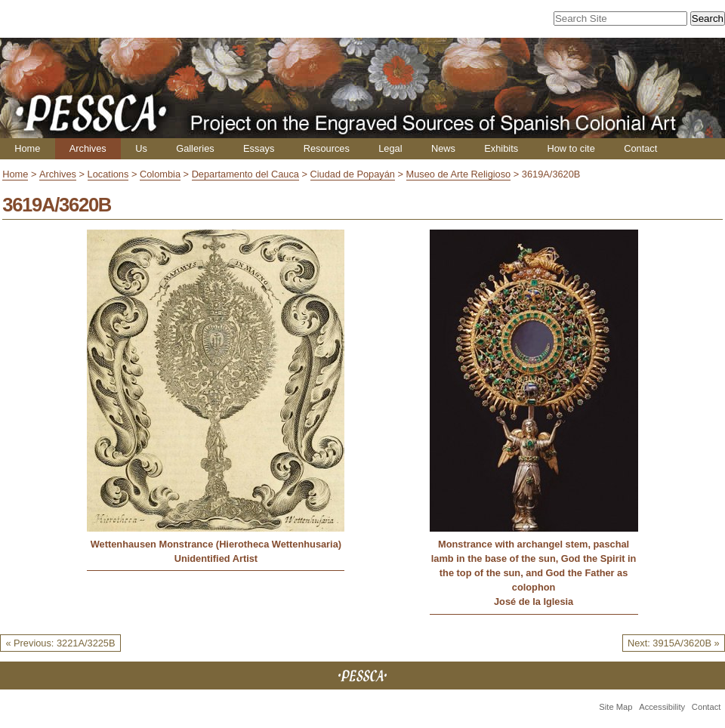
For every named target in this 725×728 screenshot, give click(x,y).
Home (27, 148)
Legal (390, 148)
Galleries (195, 148)
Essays (259, 148)
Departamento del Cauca (245, 174)
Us (141, 148)
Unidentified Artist (216, 558)
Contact (640, 148)
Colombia (160, 174)
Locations (108, 174)
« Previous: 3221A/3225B (60, 643)
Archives (88, 148)
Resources (327, 148)
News (443, 148)
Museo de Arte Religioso (459, 174)
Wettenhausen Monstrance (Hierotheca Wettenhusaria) (216, 544)
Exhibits (501, 148)
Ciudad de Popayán (353, 174)
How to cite (571, 148)
